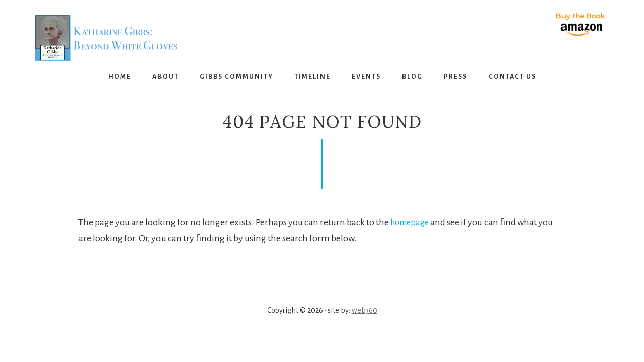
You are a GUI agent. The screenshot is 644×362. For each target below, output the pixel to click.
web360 (365, 310)
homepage (412, 222)
